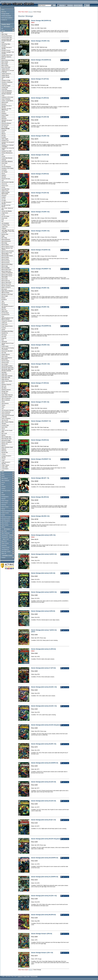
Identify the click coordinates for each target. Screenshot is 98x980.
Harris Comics (5, 507)
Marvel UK (4, 541)
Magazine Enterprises (7, 511)
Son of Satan (5, 364)
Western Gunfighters (7, 442)
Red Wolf (4, 336)
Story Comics (5, 523)
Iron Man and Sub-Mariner (6, 206)
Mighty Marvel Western (7, 291)
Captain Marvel (5, 75)
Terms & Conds (34, 976)
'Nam (3, 301)
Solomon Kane (5, 363)
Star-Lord (4, 386)
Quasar (3, 330)
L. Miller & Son (5, 539)
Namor (3, 303)
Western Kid (4, 444)
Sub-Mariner (5, 393)
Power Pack (4, 324)
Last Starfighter (5, 223)
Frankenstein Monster (7, 158)
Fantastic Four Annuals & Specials (8, 143)
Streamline (4, 545)
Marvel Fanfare (5, 257)
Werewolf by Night (6, 440)
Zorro (3, 470)
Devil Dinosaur (5, 125)
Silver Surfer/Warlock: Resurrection (7, 358)
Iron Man (4, 201)
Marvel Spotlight (5, 268)
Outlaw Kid (4, 323)
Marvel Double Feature (7, 256)
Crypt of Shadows (6, 99)
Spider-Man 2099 (6, 378)
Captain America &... (7, 74)
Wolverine (4, 451)
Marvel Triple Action (6, 282)
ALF (2, 32)
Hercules (4, 177)
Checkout (70, 5)
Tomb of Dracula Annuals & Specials (8, 416)
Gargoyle (4, 160)
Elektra (3, 132)
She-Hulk (4, 353)
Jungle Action (5, 213)
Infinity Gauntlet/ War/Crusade (6, 193)
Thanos (3, 405)
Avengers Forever (6, 50)
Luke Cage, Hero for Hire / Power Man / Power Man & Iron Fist (8, 231)
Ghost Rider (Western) (7, 161)
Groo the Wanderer (6, 167)
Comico (3, 489)
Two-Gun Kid (5, 420)
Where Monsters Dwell (7, 447)
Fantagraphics (5, 497)
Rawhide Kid (5, 333)
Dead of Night (5, 115)
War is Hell (4, 433)
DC (2, 29)
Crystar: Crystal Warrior (7, 101)
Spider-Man (4, 374)
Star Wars (4, 388)
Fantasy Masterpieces (7, 153)
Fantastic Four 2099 (6, 151)
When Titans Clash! (23, 12)
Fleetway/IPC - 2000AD (7, 535)
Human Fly (4, 184)
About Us (4, 12)
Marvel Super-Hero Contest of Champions (7, 272)
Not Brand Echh (5, 315)
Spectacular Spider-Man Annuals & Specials (7, 370)
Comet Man (4, 89)
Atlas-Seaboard (5, 480)
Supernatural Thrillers (7, 397)
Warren (3, 527)
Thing (3, 407)
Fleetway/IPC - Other (7, 537)
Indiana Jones (5, 191)
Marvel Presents (5, 263)
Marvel (3, 31)
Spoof (3, 383)
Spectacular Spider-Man (7, 368)
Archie (3, 476)
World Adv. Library (6, 551)
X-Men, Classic (5, 465)
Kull (2, 221)
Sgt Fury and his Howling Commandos (8, 349)
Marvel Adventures (6, 241)
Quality (3, 515)
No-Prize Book (5, 313)
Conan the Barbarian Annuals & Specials (7, 93)
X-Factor (4, 454)
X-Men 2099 (4, 467)
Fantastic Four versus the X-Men (8, 149)
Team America (5, 403)
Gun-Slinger (4, 172)
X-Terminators (5, 469)
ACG (3, 472)
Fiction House (5, 501)
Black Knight (5, 64)
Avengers (4, 46)
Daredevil (4, 104)
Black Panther (5, 65)
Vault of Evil (4, 427)
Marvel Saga (5, 266)
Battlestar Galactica (6, 57)
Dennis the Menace (6, 123)
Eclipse (3, 495)
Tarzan (3, 402)
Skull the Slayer (5, 361)
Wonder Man (5, 452)
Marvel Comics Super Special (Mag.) (7, 253)
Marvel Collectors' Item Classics (7, 249)
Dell (2, 493)
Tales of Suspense (6, 398)
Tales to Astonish (6, 400)
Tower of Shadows (6, 418)
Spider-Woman (5, 379)
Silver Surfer (5, 356)
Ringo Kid (4, 338)
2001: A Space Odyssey (7, 422)
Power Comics (5, 543)
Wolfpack (4, 449)
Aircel (3, 474)
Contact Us (4, 20)
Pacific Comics (5, 513)
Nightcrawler (5, 311)
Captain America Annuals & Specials (8, 71)
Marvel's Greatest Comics (8, 286)
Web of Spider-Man (6, 437)
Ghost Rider (4, 163)
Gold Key (4, 505)
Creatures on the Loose (7, 97)
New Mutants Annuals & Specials (7, 307)
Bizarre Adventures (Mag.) (8, 60)
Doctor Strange (5, 128)
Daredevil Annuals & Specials (6, 106)
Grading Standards (6, 16)
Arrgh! (3, 42)
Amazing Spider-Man (7, 38)
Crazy (3, 95)
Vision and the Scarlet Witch (7, 431)
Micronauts (4, 289)
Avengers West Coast (7, 55)
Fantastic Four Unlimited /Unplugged (7, 146)
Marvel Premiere (6, 261)
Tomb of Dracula (6, 414)
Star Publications (6, 521)
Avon (3, 484)
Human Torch (5, 186)
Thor (3, 409)
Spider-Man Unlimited (7, 376)
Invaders (4, 197)
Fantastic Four (5, 141)
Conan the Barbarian (7, 91)
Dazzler (3, 112)
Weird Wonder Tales (6, 439)
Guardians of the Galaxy (7, 168)
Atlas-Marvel (5, 478)
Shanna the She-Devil (7, 351)
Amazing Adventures (7, 36)
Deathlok (4, 117)
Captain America (6, 69)
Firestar (3, 156)
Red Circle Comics (6, 517)
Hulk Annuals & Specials (7, 182)
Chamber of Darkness (7, 82)
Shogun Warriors (6, 354)
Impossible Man (5, 189)
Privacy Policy (26, 976)
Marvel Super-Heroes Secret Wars (7, 276)
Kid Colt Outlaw (5, 216)
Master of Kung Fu (6, 287)
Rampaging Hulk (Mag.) (7, 331)
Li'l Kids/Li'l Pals (5, 225)
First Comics (5, 503)
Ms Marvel (4, 300)
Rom (3, 340)
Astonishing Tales (6, 44)
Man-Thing (4, 238)
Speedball (4, 372)
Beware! (3, 59)
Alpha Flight (4, 34)
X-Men (3, 461)
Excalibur (4, 137)
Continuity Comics (6, 491)
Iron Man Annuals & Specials (6, 203)
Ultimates (4, 424)
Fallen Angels (5, 139)
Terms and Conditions (7, 18)
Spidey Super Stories (7, 381)
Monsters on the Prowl (7, 294)
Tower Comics (5, 525)
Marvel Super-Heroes (7, 274)
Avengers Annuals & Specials (6, 48)
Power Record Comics (7, 326)
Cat (2, 79)
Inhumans (4, 195)
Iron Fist (3, 199)
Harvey (3, 173)
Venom (3, 429)
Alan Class (4, 531)
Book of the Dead (6, 67)
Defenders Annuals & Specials (7, 121)
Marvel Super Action (6, 269)
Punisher (4, 328)
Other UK (4, 553)
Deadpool (4, 113)
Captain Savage (5, 77)
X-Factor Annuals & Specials (6, 456)
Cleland (3, 558)
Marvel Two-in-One (6, 284)
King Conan (4, 218)
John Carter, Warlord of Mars (7, 209)
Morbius (3, 298)
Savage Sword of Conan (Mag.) (7, 344)
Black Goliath (5, 62)
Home (3, 10)
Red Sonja (4, 335)
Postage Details (5, 14)
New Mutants (5, 305)
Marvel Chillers (5, 245)
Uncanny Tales (5, 425)
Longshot (4, 228)
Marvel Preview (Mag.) (7, 264)
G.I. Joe (3, 165)
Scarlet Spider (5, 346)
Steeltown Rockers (6, 390)
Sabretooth (4, 342)
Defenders (4, 119)
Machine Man (5, 234)
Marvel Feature (5, 259)
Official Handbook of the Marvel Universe (7, 319)
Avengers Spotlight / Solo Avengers (8, 53)
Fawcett (3, 499)
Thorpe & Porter (5, 547)
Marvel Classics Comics (7, 246)
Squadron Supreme (6, 384)
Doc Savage (4, 127)
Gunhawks (4, 170)
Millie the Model (5, 293)
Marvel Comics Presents (7, 251)
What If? (4, 446)
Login (88, 5)
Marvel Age (4, 243)
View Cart (62, 5)
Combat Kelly (5, 87)
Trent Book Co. (5, 549)
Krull (3, 220)
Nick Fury (4, 309)
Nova (3, 316)
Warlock (3, 435)
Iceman (3, 187)
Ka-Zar (3, 215)
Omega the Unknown (7, 321)
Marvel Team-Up (6, 281)
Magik (3, 236)
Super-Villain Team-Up (7, 395)
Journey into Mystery (7, 211)
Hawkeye (4, 175)
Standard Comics (6, 519)
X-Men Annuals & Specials (6, 463)
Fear (3, 155)
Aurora (3, 482)
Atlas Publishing (5, 533)
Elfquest (3, 134)
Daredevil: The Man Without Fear (6, 109)
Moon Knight (5, 296)
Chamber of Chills (6, 80)
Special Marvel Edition (7, 366)
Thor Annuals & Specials (8, 410)
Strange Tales (5, 391)
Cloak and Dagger (6, 86)
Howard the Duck (6, 179)
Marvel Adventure (6, 239)
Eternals (3, 135)
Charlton (4, 486)
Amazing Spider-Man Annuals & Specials (7, 40)
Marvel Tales (5, 279)
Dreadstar (4, 130)
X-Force (3, 459)
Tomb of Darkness (6, 412)
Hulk (3, 180)
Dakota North (5, 102)
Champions (4, 84)
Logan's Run (5, 227)
